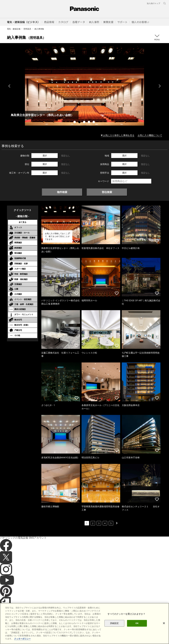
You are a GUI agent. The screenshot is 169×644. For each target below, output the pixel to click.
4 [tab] (89, 122)
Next (160, 86)
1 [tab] (75, 122)
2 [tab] (80, 122)
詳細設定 (114, 623)
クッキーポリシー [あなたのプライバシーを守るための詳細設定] (22, 639)
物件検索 (62, 192)
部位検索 (107, 192)
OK (137, 623)
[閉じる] (164, 623)
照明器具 (27, 29)
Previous (9, 86)
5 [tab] (94, 122)
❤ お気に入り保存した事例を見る (118, 135)
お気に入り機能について (150, 135)
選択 (45, 156)
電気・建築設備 (14, 29)
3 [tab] (85, 122)
